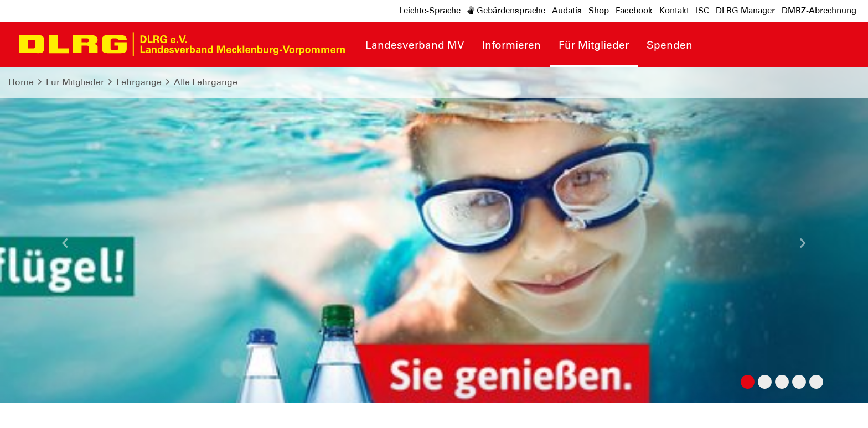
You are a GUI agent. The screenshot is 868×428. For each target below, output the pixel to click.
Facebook (634, 11)
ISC (702, 11)
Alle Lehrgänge (206, 82)
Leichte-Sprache (430, 11)
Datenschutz (94, 411)
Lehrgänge (139, 82)
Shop (599, 11)
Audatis (567, 11)
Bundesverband (822, 411)
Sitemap (146, 411)
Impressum (36, 411)
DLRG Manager (745, 11)
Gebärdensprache (506, 11)
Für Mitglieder (75, 82)
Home (21, 82)
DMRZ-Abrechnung (819, 11)
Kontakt (674, 11)
